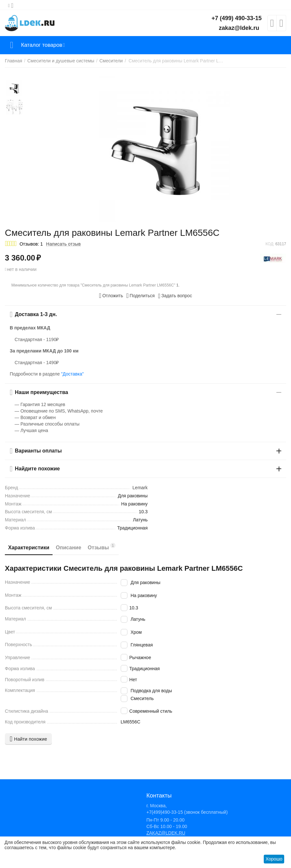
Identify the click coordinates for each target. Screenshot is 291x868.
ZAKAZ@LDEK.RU (166, 833)
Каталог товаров (43, 45)
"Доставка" (72, 374)
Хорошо (274, 859)
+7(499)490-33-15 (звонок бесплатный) (187, 812)
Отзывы (102, 547)
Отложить (111, 296)
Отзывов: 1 (31, 244)
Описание (68, 548)
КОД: (270, 244)
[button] (140, 296)
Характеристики (29, 548)
